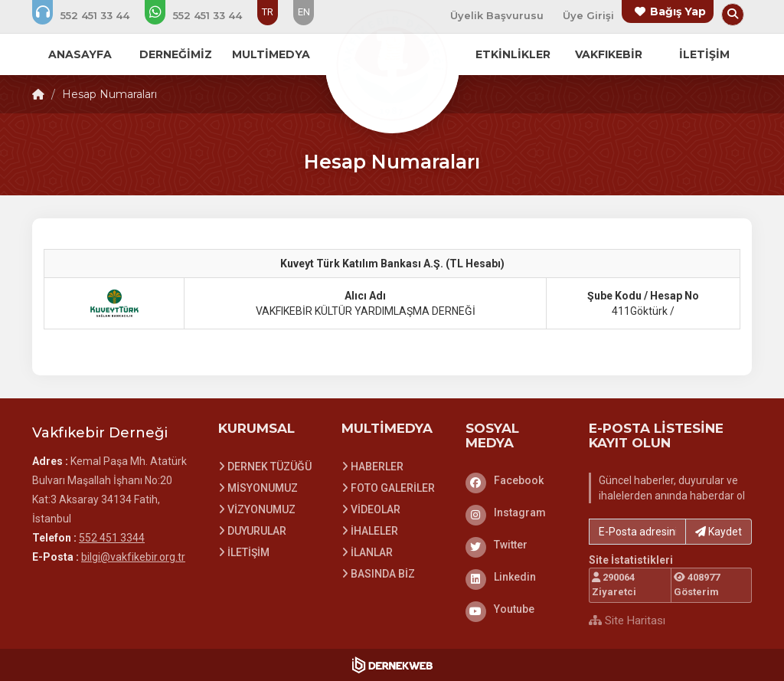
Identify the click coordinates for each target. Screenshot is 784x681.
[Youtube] (516, 609)
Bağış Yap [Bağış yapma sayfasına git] (678, 11)
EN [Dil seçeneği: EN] (304, 12)
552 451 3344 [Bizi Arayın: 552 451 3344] (112, 538)
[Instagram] (516, 512)
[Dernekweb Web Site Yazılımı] (392, 665)
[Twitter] (516, 545)
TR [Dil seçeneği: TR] (268, 12)
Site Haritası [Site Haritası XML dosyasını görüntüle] (627, 620)
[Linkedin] (516, 577)
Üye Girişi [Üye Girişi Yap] (588, 15)
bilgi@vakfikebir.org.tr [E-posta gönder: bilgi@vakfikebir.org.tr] (133, 557)
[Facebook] (516, 480)
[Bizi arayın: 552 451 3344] (91, 15)
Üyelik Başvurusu (497, 15)
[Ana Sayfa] (392, 64)
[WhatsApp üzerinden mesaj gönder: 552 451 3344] (204, 15)
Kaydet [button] (719, 532)
